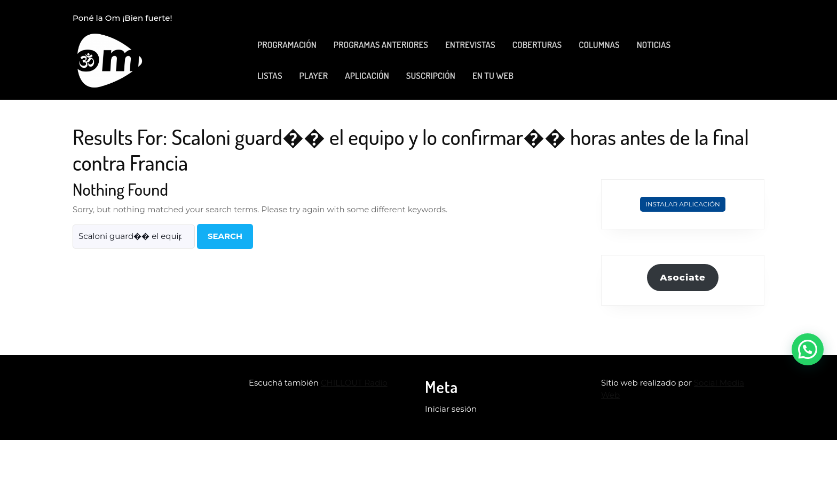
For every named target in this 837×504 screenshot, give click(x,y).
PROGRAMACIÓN (287, 45)
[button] (808, 349)
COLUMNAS (599, 45)
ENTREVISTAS (470, 45)
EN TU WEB (493, 75)
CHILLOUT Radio (354, 383)
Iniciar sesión (451, 409)
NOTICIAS (654, 45)
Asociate (683, 277)
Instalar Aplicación (683, 204)
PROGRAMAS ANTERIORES (381, 45)
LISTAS (270, 75)
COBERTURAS (537, 45)
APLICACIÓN (367, 75)
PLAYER (314, 75)
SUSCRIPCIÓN (431, 75)
